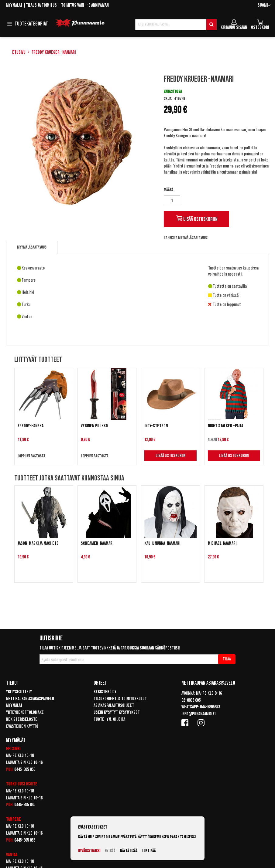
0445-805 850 (25, 770)
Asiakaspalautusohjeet (114, 705)
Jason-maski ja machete (38, 543)
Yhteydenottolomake (25, 712)
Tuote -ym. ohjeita (109, 719)
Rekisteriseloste (22, 719)
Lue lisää (149, 851)
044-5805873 (210, 707)
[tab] (32, 247)
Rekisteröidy (105, 692)
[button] (264, 6)
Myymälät (14, 5)
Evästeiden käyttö (22, 726)
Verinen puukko (94, 426)
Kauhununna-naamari (162, 543)
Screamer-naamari (97, 543)
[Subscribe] (227, 659)
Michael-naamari (222, 543)
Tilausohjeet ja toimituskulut (120, 699)
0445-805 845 (25, 805)
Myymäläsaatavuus (32, 247)
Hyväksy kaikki (89, 851)
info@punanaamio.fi (198, 714)
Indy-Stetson (156, 426)
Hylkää (110, 851)
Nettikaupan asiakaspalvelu (30, 699)
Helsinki (13, 749)
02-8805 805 (191, 700)
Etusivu (19, 52)
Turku (11, 784)
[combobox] (176, 25)
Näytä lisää (129, 851)
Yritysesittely (19, 692)
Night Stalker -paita (225, 426)
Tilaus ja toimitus (41, 5)
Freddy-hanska (31, 426)
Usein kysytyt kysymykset (117, 712)
